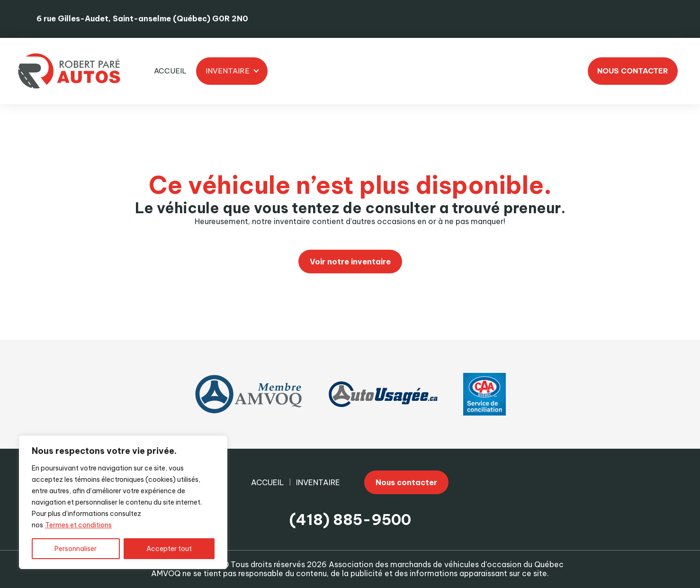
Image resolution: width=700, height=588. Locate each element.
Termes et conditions (78, 525)
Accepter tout (169, 549)
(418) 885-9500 (350, 520)
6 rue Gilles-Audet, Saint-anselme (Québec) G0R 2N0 (142, 18)
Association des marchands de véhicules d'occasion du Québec (446, 564)
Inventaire (228, 71)
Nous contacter (633, 71)
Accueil (170, 71)
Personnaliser (76, 549)
